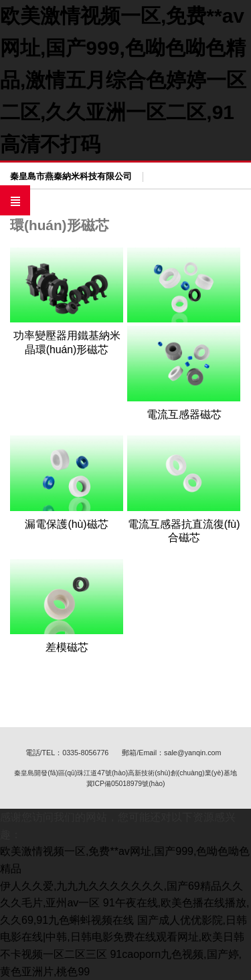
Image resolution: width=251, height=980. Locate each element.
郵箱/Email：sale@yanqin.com (171, 753)
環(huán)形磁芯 (60, 225)
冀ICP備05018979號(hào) (126, 784)
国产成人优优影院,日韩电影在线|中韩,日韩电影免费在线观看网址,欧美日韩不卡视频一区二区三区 (123, 937)
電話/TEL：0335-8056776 (67, 753)
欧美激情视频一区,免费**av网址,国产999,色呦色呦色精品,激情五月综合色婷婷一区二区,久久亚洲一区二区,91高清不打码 (123, 80)
